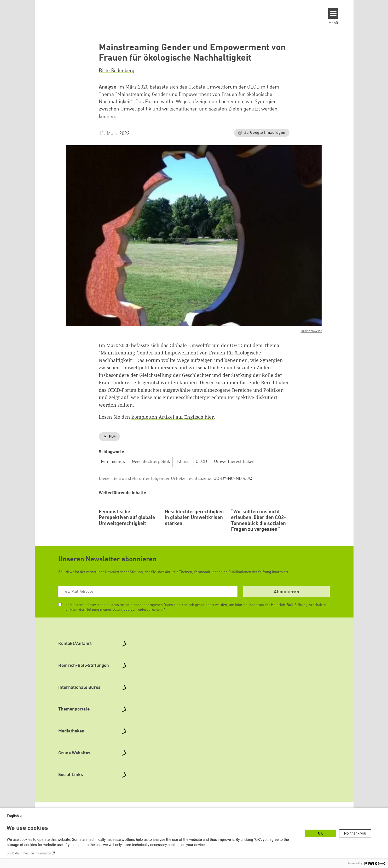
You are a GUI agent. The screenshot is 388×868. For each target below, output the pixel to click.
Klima (183, 462)
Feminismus (113, 462)
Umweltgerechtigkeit (234, 462)
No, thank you (355, 833)
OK (320, 833)
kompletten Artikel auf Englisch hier (173, 417)
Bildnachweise (311, 331)
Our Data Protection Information (29, 853)
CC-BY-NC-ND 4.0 (231, 479)
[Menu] (333, 14)
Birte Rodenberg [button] (117, 71)
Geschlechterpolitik (151, 462)
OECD (201, 462)
